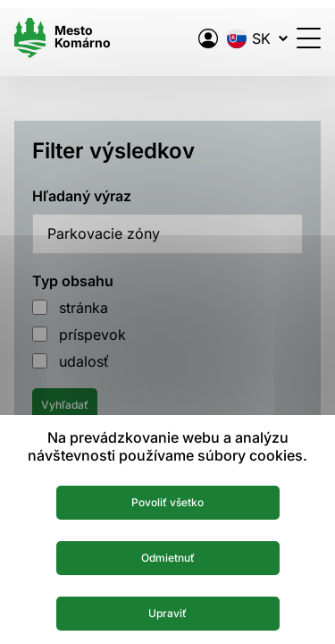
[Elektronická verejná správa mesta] (208, 38)
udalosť (84, 361)
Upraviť (167, 613)
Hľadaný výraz (82, 196)
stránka (84, 308)
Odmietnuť (168, 558)
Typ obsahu (73, 281)
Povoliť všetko (167, 502)
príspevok (92, 335)
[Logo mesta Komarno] (63, 38)
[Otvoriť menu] (309, 38)
